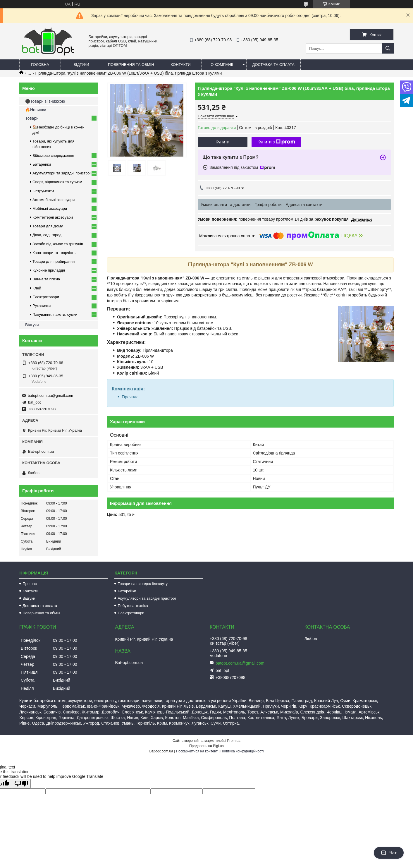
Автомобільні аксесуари (54, 200)
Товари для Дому (48, 226)
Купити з (276, 142)
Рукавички (42, 306)
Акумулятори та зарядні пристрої (62, 173)
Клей (37, 288)
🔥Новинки (36, 110)
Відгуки (81, 65)
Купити (223, 142)
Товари (32, 118)
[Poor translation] (21, 784)
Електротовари (46, 297)
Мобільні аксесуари (50, 209)
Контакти (181, 65)
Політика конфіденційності (242, 751)
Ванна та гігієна (46, 279)
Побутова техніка (133, 606)
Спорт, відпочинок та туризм (57, 182)
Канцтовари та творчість (54, 253)
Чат (389, 853)
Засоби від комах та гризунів (58, 244)
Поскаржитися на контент (197, 751)
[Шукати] (388, 48)
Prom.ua (234, 741)
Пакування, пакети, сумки (55, 314)
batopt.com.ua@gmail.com (50, 396)
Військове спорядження (53, 156)
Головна (40, 65)
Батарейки (42, 164)
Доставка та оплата (273, 65)
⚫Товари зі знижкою (45, 101)
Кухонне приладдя (49, 270)
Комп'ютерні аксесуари (53, 217)
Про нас (30, 584)
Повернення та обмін (131, 65)
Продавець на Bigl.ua (206, 746)
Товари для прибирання (54, 261)
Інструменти (43, 191)
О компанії (222, 65)
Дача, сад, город (47, 235)
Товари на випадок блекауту (143, 584)
